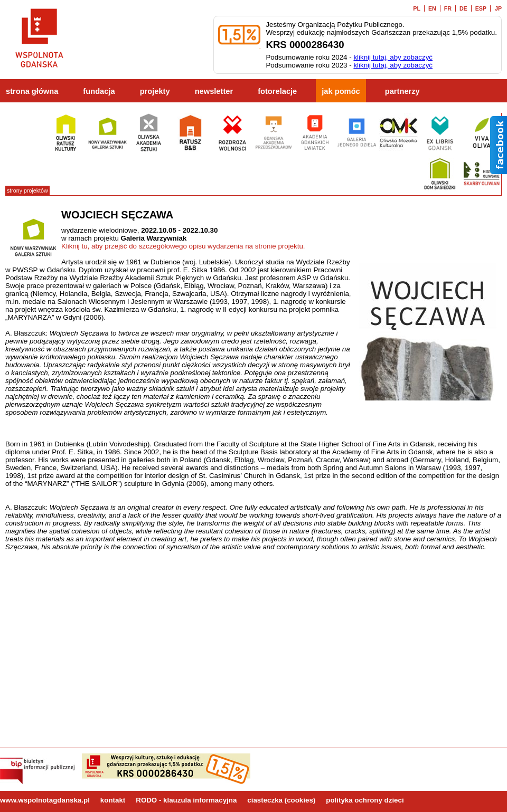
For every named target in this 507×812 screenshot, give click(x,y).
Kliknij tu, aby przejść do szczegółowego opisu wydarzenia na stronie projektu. (183, 246)
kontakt (113, 800)
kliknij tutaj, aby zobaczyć (393, 57)
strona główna (32, 91)
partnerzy (402, 91)
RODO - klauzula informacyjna (186, 800)
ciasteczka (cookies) (281, 800)
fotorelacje (277, 91)
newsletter (214, 91)
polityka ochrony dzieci (365, 800)
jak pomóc (341, 91)
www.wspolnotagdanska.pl (45, 800)
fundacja (99, 91)
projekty (155, 91)
